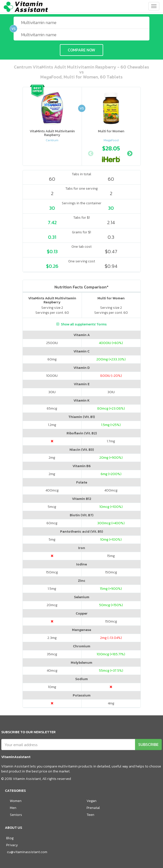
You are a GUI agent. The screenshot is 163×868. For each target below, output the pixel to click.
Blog (10, 838)
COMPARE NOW (81, 50)
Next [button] (130, 153)
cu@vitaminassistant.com (27, 852)
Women (16, 801)
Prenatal (93, 808)
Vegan (92, 801)
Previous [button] (91, 153)
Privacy (12, 845)
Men (13, 808)
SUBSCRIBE (148, 744)
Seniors (16, 815)
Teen (90, 815)
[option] (111, 153)
